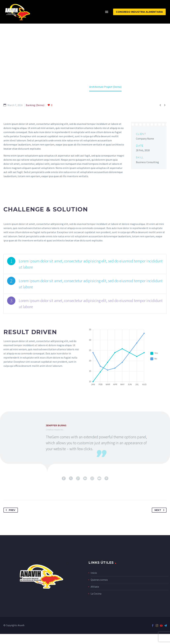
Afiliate (95, 587)
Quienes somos (99, 580)
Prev (10, 510)
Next (160, 510)
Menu (107, 12)
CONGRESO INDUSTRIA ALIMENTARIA (139, 12)
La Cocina (96, 594)
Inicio (94, 573)
